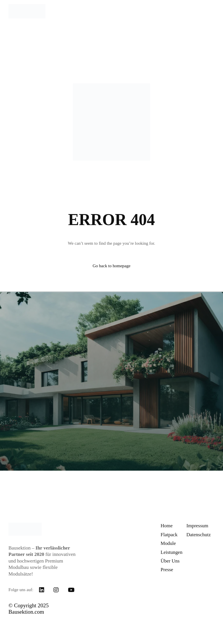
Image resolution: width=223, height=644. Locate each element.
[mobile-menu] (207, 11)
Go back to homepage (112, 266)
